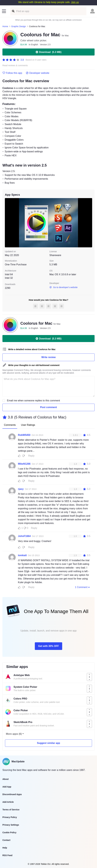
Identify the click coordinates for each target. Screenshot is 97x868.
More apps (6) (14, 734)
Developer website (38, 73)
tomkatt (22, 555)
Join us (75, 2)
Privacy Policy (10, 817)
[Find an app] (13, 11)
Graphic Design (19, 26)
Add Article (8, 802)
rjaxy (21, 489)
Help (5, 848)
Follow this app (12, 73)
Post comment (48, 407)
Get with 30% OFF (48, 646)
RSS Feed (7, 855)
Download (48, 52)
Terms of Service (11, 810)
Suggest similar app (48, 743)
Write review (48, 357)
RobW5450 (24, 435)
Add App (7, 787)
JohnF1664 (24, 536)
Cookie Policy (9, 832)
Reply (31, 456)
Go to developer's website (63, 287)
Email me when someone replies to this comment (34, 401)
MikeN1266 (24, 464)
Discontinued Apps (12, 794)
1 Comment (83, 587)
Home (5, 26)
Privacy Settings (11, 825)
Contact (6, 840)
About (5, 779)
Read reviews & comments (15, 65)
